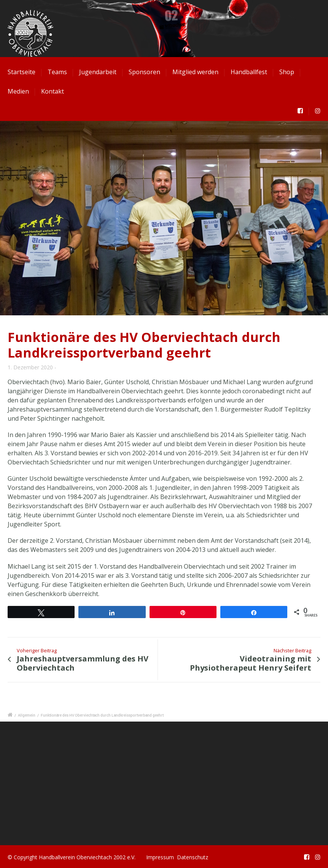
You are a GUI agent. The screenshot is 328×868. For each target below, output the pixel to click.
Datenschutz (193, 857)
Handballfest (249, 72)
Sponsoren (144, 72)
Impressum (160, 857)
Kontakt (53, 91)
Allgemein (27, 715)
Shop (287, 72)
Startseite (21, 72)
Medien (18, 91)
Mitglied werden (195, 72)
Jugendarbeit (98, 72)
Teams (57, 72)
